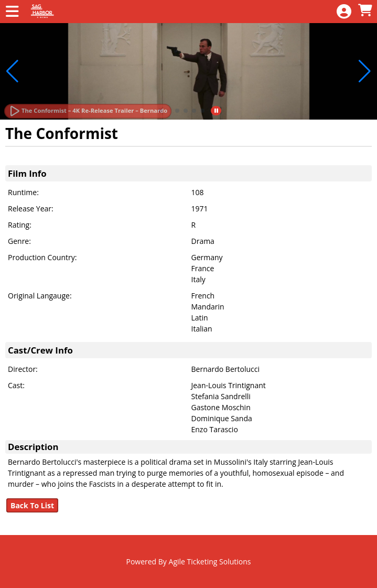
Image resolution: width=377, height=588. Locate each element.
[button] (177, 111)
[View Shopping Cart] (365, 11)
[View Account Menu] (344, 12)
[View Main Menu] (12, 12)
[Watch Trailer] (88, 111)
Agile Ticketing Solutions (210, 562)
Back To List (32, 505)
